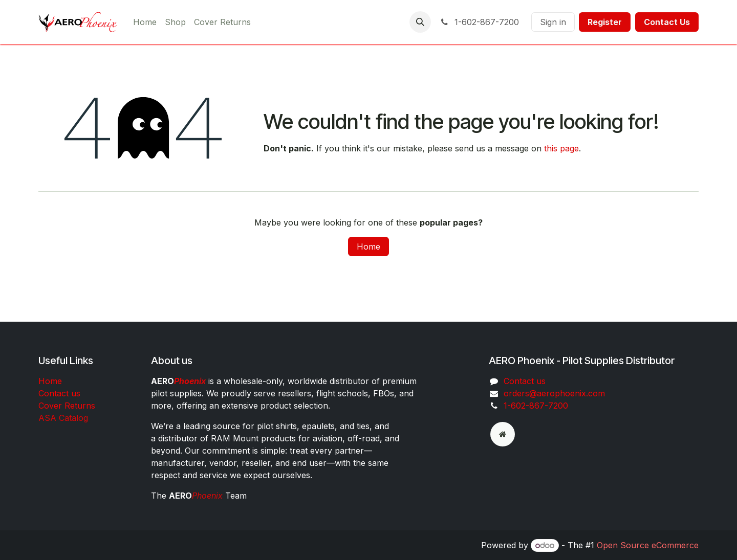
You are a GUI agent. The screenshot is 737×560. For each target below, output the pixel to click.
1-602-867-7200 (479, 22)
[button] (420, 22)
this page (561, 148)
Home (368, 247)
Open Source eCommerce (648, 545)
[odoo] (503, 434)
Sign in (553, 22)
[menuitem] (145, 22)
